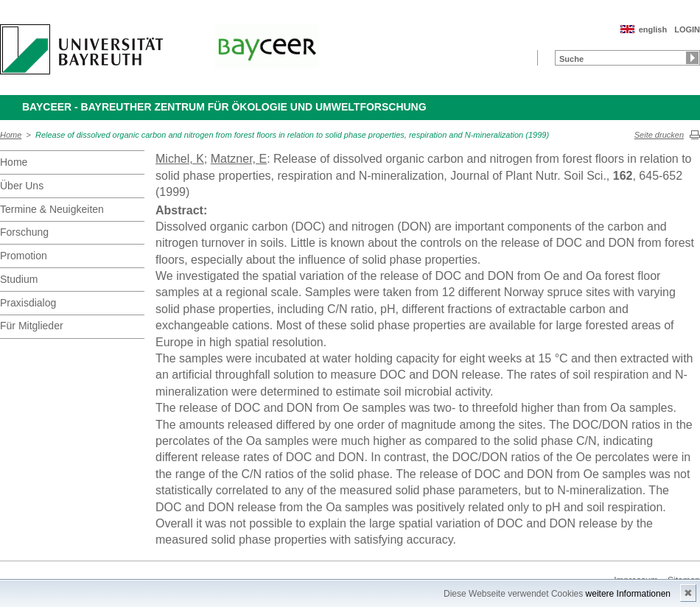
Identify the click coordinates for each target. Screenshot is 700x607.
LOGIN (687, 29)
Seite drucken (659, 135)
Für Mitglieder (32, 326)
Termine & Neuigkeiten (52, 209)
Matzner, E (239, 159)
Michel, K (180, 159)
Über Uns (22, 186)
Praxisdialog (28, 303)
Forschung (24, 232)
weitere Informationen (628, 594)
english (653, 29)
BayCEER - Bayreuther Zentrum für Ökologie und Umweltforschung (224, 107)
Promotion (24, 256)
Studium (19, 279)
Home (11, 135)
